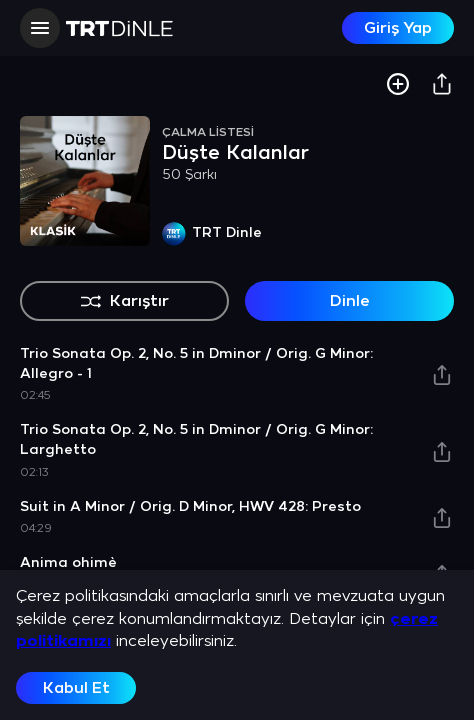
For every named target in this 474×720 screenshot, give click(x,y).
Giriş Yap (398, 28)
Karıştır (124, 301)
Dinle (350, 301)
